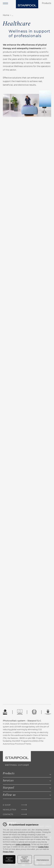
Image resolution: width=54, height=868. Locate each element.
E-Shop (7, 805)
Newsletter (9, 810)
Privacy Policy (8, 852)
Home (6, 15)
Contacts (8, 814)
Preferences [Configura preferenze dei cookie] (43, 860)
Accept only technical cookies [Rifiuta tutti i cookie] (25, 859)
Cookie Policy (43, 847)
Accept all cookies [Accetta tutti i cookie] (9, 859)
